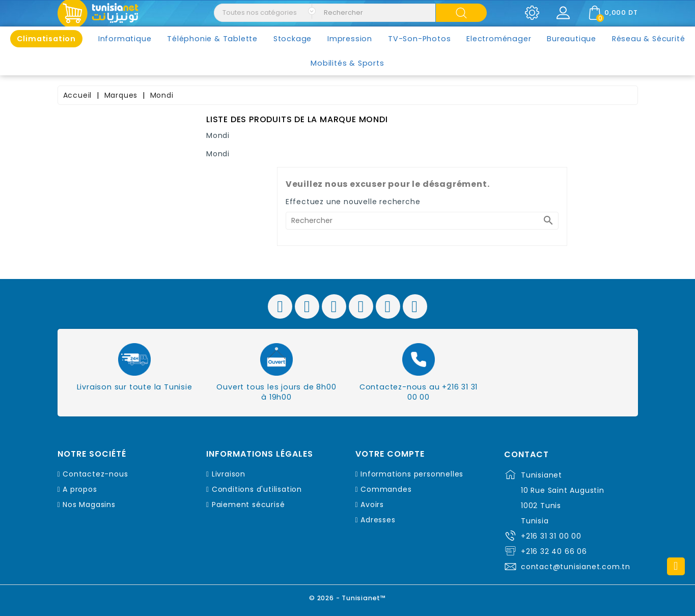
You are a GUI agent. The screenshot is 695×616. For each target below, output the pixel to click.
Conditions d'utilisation (257, 489)
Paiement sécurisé (248, 505)
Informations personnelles (412, 474)
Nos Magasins (89, 505)
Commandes (386, 489)
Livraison (229, 474)
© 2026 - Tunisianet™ (347, 598)
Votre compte (390, 454)
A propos (80, 489)
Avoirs (372, 505)
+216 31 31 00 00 (551, 536)
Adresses (378, 520)
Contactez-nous (95, 474)
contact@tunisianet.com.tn (576, 567)
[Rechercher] (422, 221)
